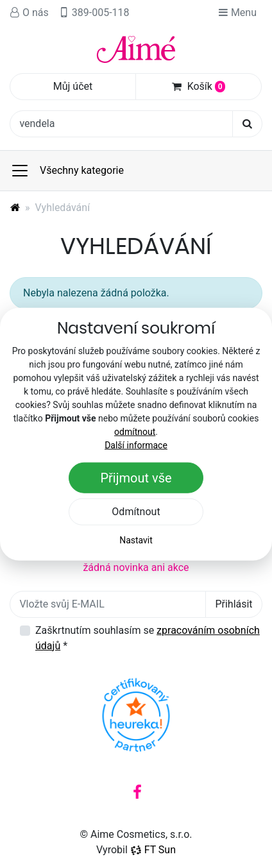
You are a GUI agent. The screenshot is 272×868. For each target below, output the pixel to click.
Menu (237, 13)
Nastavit (136, 540)
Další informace (136, 445)
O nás (29, 13)
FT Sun (153, 850)
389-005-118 (94, 13)
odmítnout (135, 432)
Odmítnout (136, 512)
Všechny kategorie (67, 171)
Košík (199, 86)
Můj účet (73, 86)
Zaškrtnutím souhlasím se (148, 638)
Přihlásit (234, 604)
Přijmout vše (136, 478)
